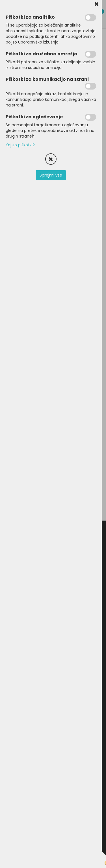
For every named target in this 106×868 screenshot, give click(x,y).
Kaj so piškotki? (20, 145)
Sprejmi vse (51, 175)
